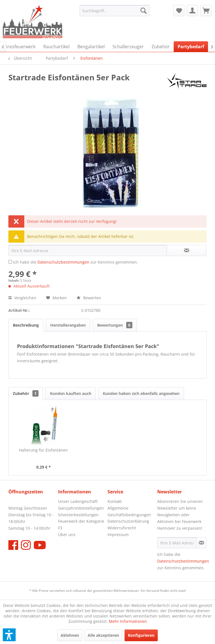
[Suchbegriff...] (114, 11)
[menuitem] (114, 11)
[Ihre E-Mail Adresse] (177, 543)
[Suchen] (144, 11)
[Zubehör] (161, 47)
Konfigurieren (141, 635)
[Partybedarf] (191, 47)
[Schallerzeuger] (128, 47)
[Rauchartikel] (56, 47)
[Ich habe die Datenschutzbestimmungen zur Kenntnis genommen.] (10, 262)
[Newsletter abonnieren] (202, 543)
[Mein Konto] (192, 11)
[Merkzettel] (179, 11)
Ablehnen (70, 635)
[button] (9, 635)
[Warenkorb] (206, 11)
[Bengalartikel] (91, 47)
